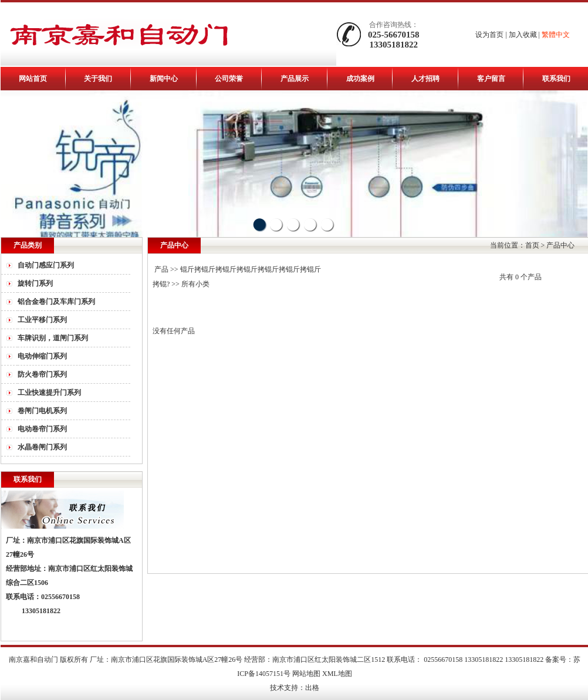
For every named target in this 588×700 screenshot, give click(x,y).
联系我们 (556, 79)
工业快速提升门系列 (49, 393)
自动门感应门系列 (46, 265)
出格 (312, 688)
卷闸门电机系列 (42, 411)
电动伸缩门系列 (42, 356)
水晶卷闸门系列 (42, 447)
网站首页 (33, 79)
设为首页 (489, 35)
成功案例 (360, 79)
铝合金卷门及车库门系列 (56, 302)
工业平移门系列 (42, 320)
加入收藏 (523, 35)
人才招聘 (425, 79)
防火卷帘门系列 (42, 374)
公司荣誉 (229, 79)
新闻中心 (164, 79)
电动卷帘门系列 (42, 429)
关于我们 (98, 79)
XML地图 (337, 674)
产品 (161, 269)
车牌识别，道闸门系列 (53, 338)
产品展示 (295, 79)
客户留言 (491, 79)
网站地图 (306, 674)
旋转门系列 (35, 283)
